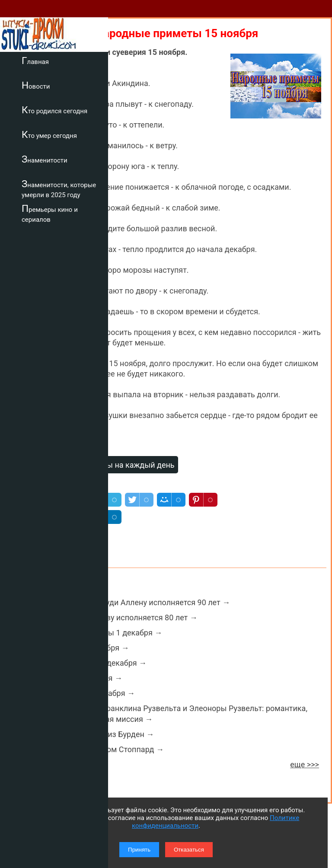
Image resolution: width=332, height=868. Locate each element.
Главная (35, 61)
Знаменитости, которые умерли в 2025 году (59, 189)
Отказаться (189, 850)
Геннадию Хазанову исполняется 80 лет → (120, 617)
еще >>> (305, 764)
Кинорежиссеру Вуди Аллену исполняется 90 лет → (136, 602)
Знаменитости (45, 159)
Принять (139, 850)
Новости (36, 85)
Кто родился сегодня (54, 110)
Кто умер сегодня (49, 134)
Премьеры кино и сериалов (50, 213)
